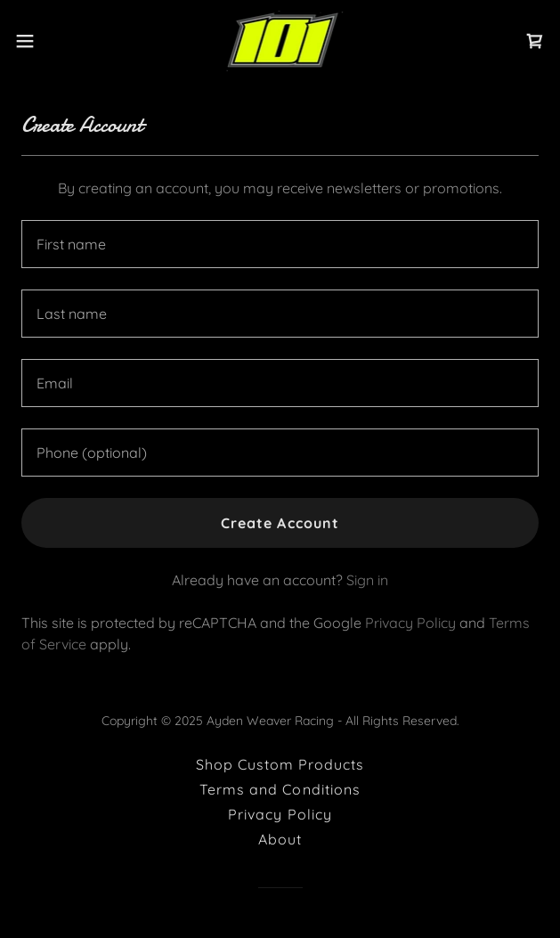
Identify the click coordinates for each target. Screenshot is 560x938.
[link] (280, 41)
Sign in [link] (367, 580)
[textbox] (280, 244)
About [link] (280, 839)
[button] (48, 41)
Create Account (280, 523)
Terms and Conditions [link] (280, 789)
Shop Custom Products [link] (280, 764)
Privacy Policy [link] (410, 623)
